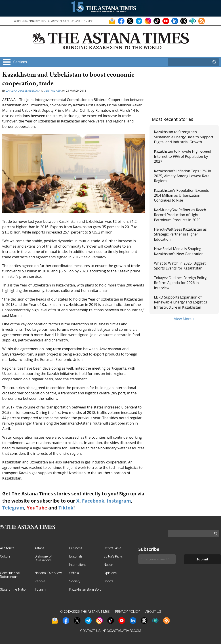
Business (76, 548)
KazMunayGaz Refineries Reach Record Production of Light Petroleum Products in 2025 (180, 215)
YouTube (37, 508)
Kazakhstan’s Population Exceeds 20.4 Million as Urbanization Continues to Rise (181, 195)
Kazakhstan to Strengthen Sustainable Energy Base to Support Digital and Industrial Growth (184, 137)
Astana (40, 548)
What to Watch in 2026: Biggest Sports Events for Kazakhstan (180, 266)
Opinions (110, 573)
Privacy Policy (127, 611)
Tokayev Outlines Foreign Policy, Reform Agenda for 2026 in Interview (181, 283)
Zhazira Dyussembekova (23, 91)
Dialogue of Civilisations (43, 558)
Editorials (76, 556)
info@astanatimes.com (121, 631)
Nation (108, 565)
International (78, 565)
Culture (5, 556)
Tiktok (66, 508)
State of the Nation (14, 589)
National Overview (48, 573)
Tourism (40, 589)
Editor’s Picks (113, 556)
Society (75, 581)
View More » (184, 319)
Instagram (119, 501)
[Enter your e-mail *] (157, 559)
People (40, 581)
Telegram (13, 508)
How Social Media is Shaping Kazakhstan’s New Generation (179, 251)
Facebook (93, 501)
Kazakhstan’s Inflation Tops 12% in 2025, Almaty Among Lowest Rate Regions (182, 176)
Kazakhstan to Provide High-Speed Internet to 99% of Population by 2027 (183, 156)
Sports (108, 581)
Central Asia (53, 91)
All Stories (7, 548)
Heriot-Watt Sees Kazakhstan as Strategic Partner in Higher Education (180, 234)
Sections (20, 62)
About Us (153, 611)
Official (74, 573)
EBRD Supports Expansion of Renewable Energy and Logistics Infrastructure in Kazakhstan (180, 302)
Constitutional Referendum (10, 575)
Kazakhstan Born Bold (85, 589)
